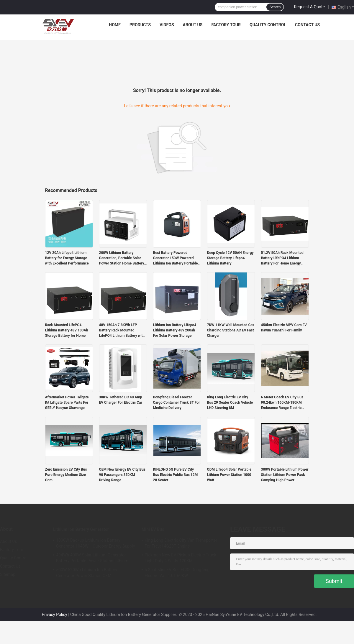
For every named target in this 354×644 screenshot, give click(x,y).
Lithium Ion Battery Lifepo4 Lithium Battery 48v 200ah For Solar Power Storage (175, 330)
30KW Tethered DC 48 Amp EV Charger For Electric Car (121, 400)
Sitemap (8, 574)
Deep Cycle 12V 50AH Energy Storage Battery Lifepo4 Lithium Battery (230, 258)
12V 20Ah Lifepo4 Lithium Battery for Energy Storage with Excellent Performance (67, 258)
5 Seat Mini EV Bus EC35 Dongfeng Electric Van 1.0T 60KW (177, 573)
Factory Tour (226, 25)
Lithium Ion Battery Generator (81, 529)
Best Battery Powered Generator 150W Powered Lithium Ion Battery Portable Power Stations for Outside (176, 258)
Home (115, 25)
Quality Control (268, 25)
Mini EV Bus (153, 529)
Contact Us (307, 25)
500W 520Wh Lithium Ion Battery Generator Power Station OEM (87, 573)
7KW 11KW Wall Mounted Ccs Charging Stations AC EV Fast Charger (231, 330)
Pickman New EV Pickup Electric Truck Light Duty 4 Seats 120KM (180, 558)
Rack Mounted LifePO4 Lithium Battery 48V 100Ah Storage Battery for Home (67, 330)
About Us (193, 25)
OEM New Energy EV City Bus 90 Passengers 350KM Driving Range (122, 475)
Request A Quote (309, 7)
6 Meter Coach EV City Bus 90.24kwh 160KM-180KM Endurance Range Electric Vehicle (282, 403)
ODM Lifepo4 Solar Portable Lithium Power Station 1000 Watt (229, 475)
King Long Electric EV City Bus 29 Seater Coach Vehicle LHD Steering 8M (230, 402)
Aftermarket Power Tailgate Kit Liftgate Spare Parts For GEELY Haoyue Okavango (67, 402)
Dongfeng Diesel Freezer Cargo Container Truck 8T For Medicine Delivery (177, 402)
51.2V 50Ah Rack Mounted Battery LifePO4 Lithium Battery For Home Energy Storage (282, 258)
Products (140, 25)
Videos (167, 25)
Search (275, 7)
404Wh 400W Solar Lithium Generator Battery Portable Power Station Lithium (92, 558)
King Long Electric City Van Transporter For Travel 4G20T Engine (181, 543)
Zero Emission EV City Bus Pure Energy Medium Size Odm (66, 475)
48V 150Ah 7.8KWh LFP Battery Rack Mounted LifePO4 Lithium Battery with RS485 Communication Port (122, 331)
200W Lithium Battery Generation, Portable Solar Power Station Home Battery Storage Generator (122, 258)
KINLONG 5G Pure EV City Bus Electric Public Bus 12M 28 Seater (176, 475)
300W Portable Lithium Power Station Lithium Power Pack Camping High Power (285, 475)
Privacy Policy (54, 615)
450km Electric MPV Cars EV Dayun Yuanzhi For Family (284, 328)
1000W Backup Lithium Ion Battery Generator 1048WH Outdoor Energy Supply (95, 543)
